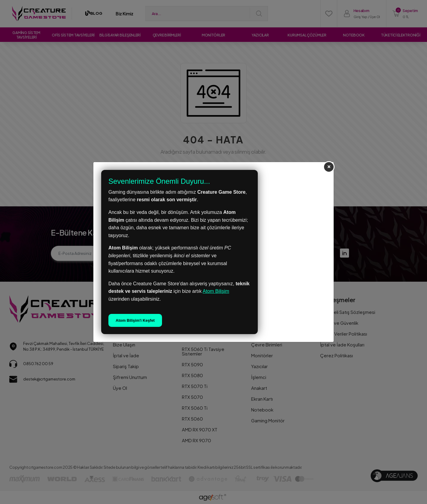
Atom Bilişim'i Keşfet (135, 320)
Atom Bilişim (216, 291)
